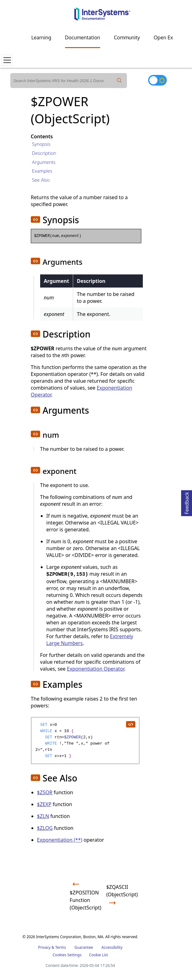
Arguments (44, 162)
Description (44, 153)
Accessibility (112, 947)
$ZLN (43, 816)
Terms (61, 947)
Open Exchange (172, 37)
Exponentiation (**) (60, 840)
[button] (35, 219)
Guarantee (84, 947)
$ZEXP (44, 804)
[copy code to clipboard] (130, 724)
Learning (41, 37)
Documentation (83, 37)
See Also (41, 180)
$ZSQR (45, 792)
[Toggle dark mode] (157, 80)
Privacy (44, 947)
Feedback (187, 502)
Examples (42, 171)
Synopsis (41, 144)
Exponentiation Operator (96, 669)
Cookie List (98, 955)
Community (127, 37)
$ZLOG (45, 828)
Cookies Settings (67, 955)
